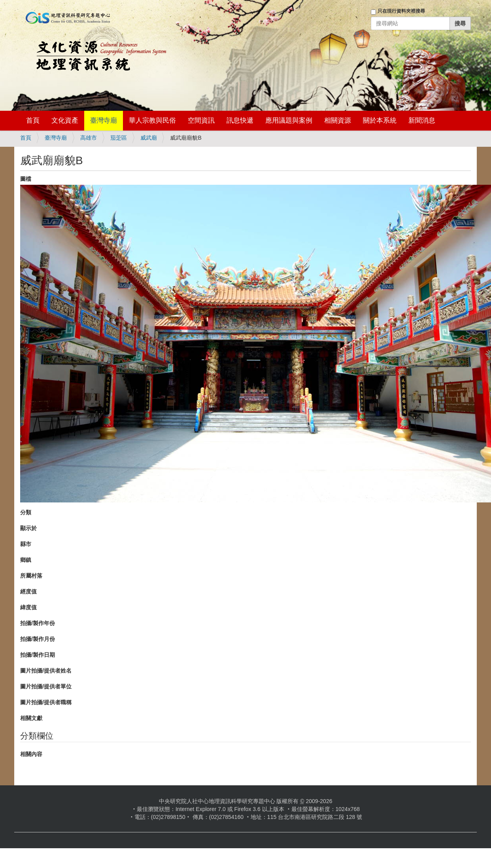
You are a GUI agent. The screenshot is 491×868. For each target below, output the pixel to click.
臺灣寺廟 (104, 120)
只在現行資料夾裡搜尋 (401, 11)
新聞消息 (422, 120)
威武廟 (149, 138)
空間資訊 (201, 120)
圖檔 (26, 179)
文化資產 (65, 120)
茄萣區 (119, 138)
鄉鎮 (26, 560)
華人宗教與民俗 (152, 120)
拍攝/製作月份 (38, 639)
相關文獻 (31, 718)
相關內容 (31, 754)
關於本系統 (380, 120)
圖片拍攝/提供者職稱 (46, 702)
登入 (360, 34)
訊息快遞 (240, 120)
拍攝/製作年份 (38, 623)
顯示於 (28, 528)
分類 (26, 512)
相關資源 (338, 120)
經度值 (28, 591)
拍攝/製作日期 (38, 655)
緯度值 (28, 607)
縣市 (26, 544)
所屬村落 (31, 576)
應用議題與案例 (289, 120)
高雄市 (89, 138)
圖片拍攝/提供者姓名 (46, 671)
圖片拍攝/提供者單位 (46, 686)
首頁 (33, 120)
